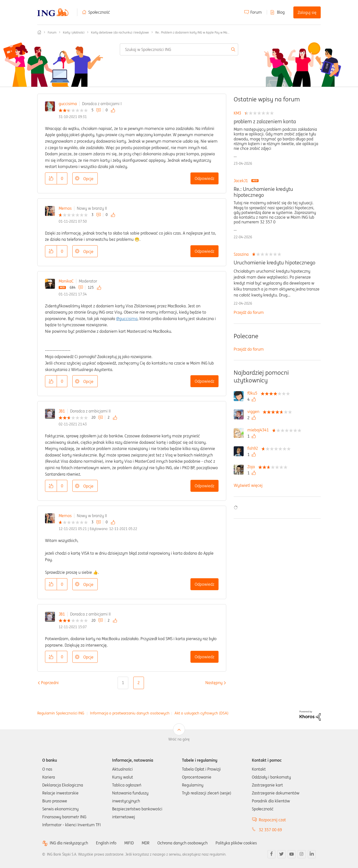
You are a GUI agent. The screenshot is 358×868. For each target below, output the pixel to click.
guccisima (68, 104)
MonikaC (66, 281)
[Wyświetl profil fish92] (254, 448)
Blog (281, 12)
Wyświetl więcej (248, 485)
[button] (51, 178)
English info (106, 843)
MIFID (129, 843)
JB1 (62, 411)
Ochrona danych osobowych (182, 843)
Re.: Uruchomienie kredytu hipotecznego (263, 192)
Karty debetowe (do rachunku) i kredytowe (120, 32)
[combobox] (179, 49)
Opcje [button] (88, 179)
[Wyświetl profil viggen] (255, 412)
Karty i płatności (74, 32)
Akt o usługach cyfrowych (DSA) (201, 713)
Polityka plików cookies (236, 843)
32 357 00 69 (270, 830)
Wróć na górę (179, 739)
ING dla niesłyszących (69, 843)
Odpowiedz (204, 178)
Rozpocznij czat (272, 820)
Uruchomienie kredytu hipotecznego (274, 263)
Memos (65, 208)
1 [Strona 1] (123, 683)
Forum (256, 12)
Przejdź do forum (249, 312)
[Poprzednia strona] (50, 683)
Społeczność (99, 12)
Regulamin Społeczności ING (61, 713)
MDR (146, 843)
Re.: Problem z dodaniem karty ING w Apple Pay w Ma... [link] (192, 32)
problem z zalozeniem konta (265, 122)
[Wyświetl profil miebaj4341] (259, 430)
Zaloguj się (307, 12)
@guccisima (127, 319)
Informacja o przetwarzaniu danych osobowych (130, 713)
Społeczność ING (39, 32)
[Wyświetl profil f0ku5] (254, 393)
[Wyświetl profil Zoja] (252, 467)
